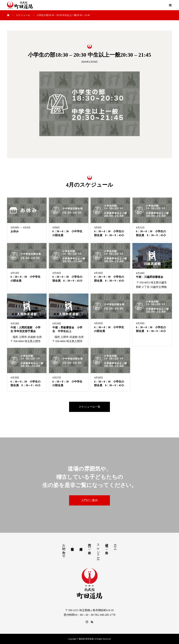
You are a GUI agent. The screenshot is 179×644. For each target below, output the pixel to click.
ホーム (115, 545)
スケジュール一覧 (89, 407)
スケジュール (98, 551)
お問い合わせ (64, 549)
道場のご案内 (107, 545)
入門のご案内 (89, 500)
